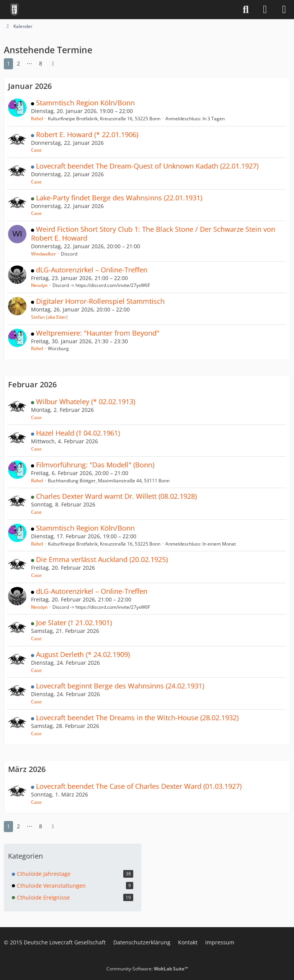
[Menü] (284, 10)
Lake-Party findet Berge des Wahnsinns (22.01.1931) (119, 198)
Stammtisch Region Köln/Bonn (85, 103)
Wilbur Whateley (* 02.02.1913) (86, 402)
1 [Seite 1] (8, 63)
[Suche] (246, 10)
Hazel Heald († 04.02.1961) (78, 433)
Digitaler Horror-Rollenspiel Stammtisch (100, 301)
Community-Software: (147, 969)
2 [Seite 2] (18, 63)
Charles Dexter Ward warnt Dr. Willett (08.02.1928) (116, 496)
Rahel (37, 119)
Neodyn (39, 285)
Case (36, 150)
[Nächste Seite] (53, 64)
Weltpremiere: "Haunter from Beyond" (98, 333)
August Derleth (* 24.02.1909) (83, 654)
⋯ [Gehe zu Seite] (29, 63)
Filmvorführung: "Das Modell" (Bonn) (95, 465)
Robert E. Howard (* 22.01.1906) (87, 134)
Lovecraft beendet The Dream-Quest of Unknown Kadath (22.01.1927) (147, 166)
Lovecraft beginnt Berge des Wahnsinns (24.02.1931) (120, 686)
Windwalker (43, 254)
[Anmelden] (265, 10)
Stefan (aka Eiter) (49, 317)
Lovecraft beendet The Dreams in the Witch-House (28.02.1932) (137, 718)
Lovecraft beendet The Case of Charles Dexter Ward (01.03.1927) (139, 786)
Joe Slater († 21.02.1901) (74, 623)
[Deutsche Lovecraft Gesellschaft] (14, 10)
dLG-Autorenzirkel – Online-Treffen (92, 270)
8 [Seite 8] (41, 63)
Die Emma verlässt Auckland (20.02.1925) (102, 559)
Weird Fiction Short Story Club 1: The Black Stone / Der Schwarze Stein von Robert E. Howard (153, 234)
